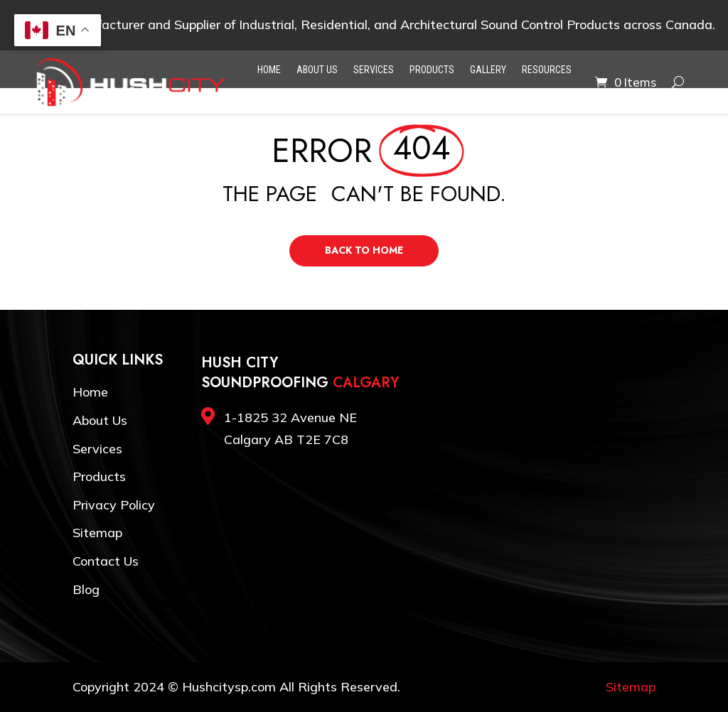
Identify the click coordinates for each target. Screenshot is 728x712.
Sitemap (97, 533)
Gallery (488, 70)
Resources (547, 70)
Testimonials (277, 95)
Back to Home (364, 250)
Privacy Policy (114, 505)
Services (374, 70)
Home (269, 70)
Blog (333, 95)
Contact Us (385, 95)
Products (432, 70)
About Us (317, 70)
